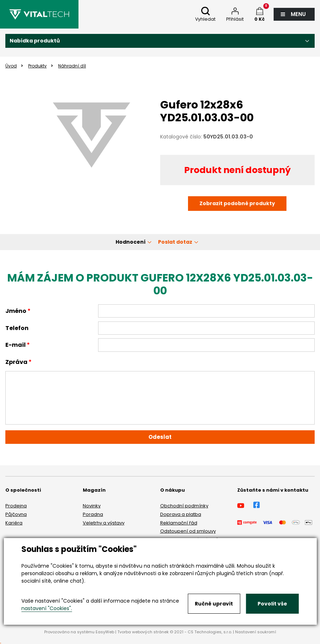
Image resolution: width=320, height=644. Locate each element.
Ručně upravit (214, 604)
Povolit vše (272, 604)
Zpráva (16, 362)
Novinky (92, 506)
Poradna (93, 514)
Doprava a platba (181, 514)
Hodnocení (131, 242)
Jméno (16, 311)
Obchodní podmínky (184, 506)
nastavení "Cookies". (47, 608)
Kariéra (14, 523)
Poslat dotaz (175, 242)
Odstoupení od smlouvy (188, 531)
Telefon (17, 328)
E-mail (16, 345)
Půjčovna (16, 514)
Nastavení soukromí (256, 632)
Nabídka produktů (35, 41)
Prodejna (16, 506)
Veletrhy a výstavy (104, 523)
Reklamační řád (179, 523)
